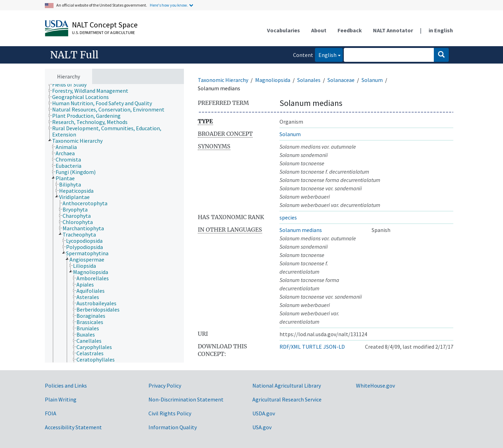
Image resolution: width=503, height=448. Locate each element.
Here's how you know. (169, 5)
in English (441, 30)
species (288, 217)
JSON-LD (334, 347)
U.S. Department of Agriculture (103, 32)
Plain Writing (61, 399)
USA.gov (262, 427)
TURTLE (312, 347)
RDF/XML (290, 347)
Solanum (372, 80)
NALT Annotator (393, 30)
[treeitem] (72, 84)
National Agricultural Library (287, 385)
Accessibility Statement (73, 427)
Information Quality (173, 427)
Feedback (350, 30)
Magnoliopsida (273, 80)
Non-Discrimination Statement (186, 399)
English (326, 54)
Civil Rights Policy (170, 413)
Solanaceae (341, 80)
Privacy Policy (165, 385)
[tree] (114, 223)
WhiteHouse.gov (375, 385)
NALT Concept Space (105, 25)
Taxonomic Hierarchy (223, 80)
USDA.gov (264, 413)
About (319, 30)
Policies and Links (66, 385)
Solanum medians (301, 230)
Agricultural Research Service (287, 399)
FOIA (51, 413)
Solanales (309, 80)
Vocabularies (283, 30)
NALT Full (74, 55)
